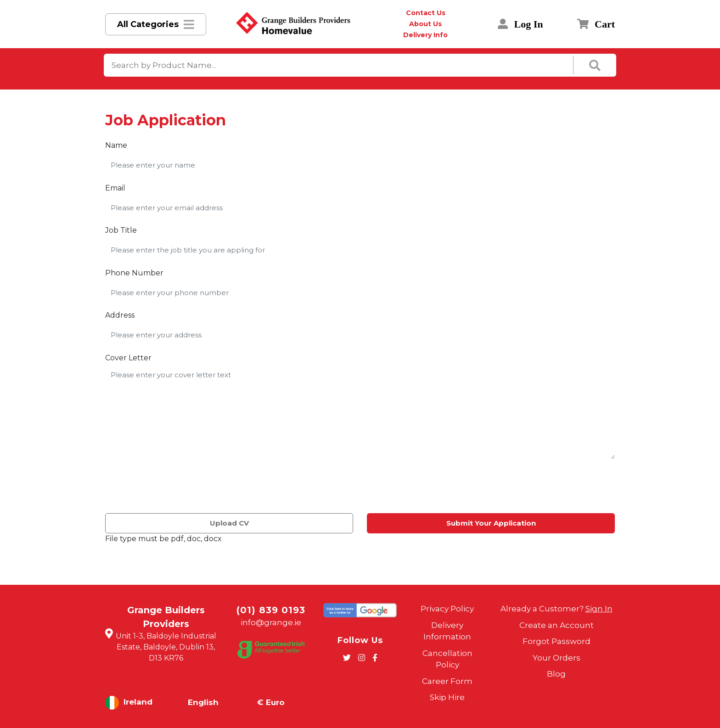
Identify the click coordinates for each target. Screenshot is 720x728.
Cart (596, 24)
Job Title (121, 230)
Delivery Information (447, 631)
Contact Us (426, 13)
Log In (520, 24)
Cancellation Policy (447, 659)
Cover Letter (128, 358)
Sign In (599, 609)
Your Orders (557, 658)
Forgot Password (557, 641)
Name (116, 145)
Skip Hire (447, 697)
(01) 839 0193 (271, 610)
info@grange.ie (271, 622)
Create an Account (557, 625)
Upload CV (229, 523)
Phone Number (134, 273)
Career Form (447, 681)
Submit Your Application (491, 523)
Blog (556, 674)
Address (120, 315)
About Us (425, 24)
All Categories (148, 24)
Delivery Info (425, 35)
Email (115, 188)
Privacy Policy (447, 609)
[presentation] (175, 488)
